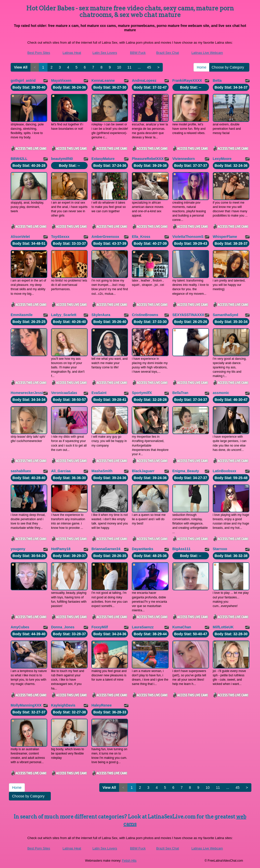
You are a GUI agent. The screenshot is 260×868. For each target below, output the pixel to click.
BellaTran (180, 393)
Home (201, 67)
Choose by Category (229, 67)
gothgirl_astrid (23, 80)
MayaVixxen (61, 80)
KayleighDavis (63, 705)
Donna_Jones (63, 627)
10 (119, 67)
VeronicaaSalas (64, 393)
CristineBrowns (145, 315)
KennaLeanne (103, 80)
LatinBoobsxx (225, 471)
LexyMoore (222, 159)
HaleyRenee (101, 705)
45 (149, 67)
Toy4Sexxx (60, 237)
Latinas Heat (72, 53)
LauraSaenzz (143, 627)
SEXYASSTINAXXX (188, 315)
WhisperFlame (225, 237)
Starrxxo (220, 549)
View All (21, 67)
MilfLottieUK (223, 627)
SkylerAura (101, 315)
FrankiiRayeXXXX (187, 80)
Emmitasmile (22, 315)
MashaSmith (102, 471)
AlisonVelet (20, 237)
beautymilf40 (62, 159)
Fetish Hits (129, 861)
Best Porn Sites (39, 53)
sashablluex (21, 471)
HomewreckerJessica (29, 393)
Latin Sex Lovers (105, 53)
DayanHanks (142, 549)
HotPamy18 (61, 549)
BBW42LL (19, 159)
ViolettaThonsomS (188, 237)
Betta (217, 80)
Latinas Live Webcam (207, 53)
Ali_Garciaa (61, 471)
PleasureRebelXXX (148, 159)
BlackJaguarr (143, 471)
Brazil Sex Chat (168, 53)
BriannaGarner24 (106, 549)
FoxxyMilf (100, 627)
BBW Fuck (138, 53)
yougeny (18, 549)
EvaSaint (99, 393)
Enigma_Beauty (186, 471)
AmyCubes (20, 627)
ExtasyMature (103, 159)
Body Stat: (29, 87)
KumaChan (182, 627)
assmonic (221, 393)
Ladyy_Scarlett (64, 315)
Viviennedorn (184, 159)
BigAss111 (182, 549)
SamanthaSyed (225, 315)
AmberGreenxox (105, 237)
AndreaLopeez (144, 80)
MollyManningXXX (26, 705)
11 (129, 67)
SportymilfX (142, 393)
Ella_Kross (141, 237)
